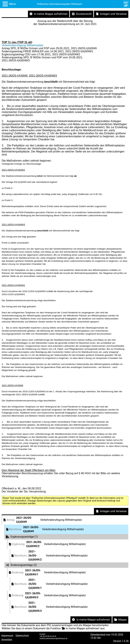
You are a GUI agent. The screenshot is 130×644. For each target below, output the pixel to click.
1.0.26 (125, 641)
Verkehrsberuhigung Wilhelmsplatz (23, 45)
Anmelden (7, 640)
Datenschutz (22, 636)
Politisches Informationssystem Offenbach (60, 4)
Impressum (7, 636)
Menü (12, 4)
